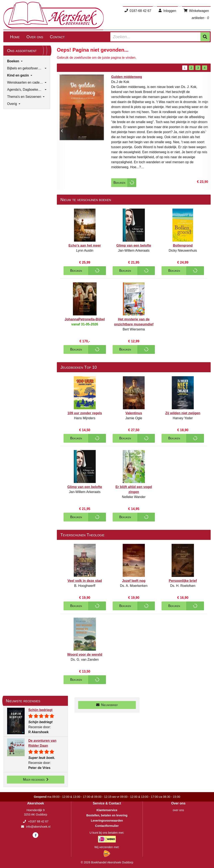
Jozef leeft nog (134, 581)
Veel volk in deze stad (85, 581)
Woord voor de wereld (85, 655)
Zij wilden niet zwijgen (183, 413)
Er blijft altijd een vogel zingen (134, 489)
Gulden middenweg (127, 77)
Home (15, 37)
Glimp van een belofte (134, 245)
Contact (57, 37)
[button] (62, 131)
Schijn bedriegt (40, 710)
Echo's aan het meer (85, 245)
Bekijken (119, 183)
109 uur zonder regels (85, 413)
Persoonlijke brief (183, 581)
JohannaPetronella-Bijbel (85, 319)
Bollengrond (183, 245)
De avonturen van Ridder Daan (42, 743)
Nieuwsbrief (107, 705)
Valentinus (134, 413)
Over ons (35, 37)
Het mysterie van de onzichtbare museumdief (134, 322)
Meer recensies (36, 779)
